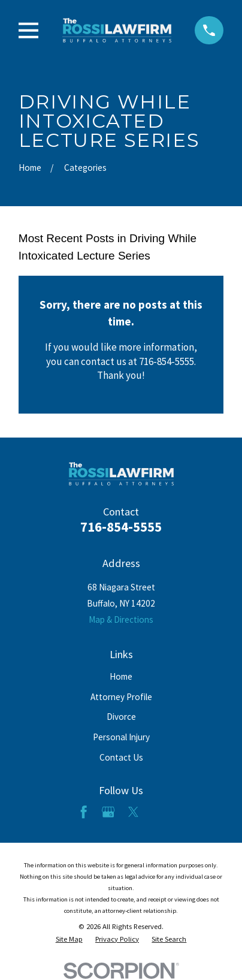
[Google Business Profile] (108, 812)
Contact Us (121, 757)
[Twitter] (133, 812)
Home (121, 676)
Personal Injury (121, 737)
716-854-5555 (121, 527)
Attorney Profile (121, 697)
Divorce (121, 717)
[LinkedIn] (158, 812)
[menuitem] (69, 939)
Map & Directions (121, 619)
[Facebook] (84, 812)
